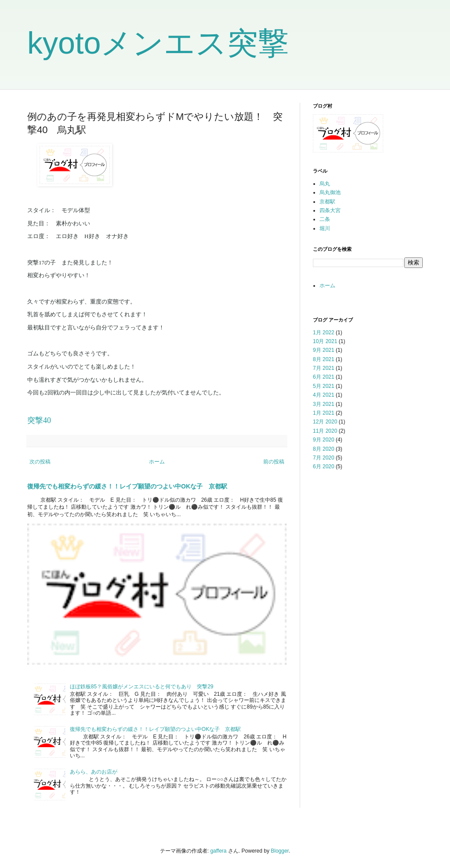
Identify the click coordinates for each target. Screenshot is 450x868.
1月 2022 (324, 333)
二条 (325, 219)
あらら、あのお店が (94, 772)
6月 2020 (324, 467)
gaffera (218, 851)
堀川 (325, 228)
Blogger (280, 851)
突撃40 (39, 420)
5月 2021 (324, 386)
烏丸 (325, 184)
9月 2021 (324, 350)
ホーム (157, 462)
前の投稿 (274, 462)
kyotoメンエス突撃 (158, 43)
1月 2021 (324, 413)
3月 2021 (324, 404)
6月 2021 (324, 377)
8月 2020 (324, 449)
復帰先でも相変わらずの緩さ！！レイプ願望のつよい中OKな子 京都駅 (127, 486)
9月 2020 (324, 440)
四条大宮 (330, 210)
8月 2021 (324, 359)
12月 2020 (325, 422)
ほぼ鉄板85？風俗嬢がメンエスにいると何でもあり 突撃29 (142, 687)
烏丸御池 (330, 192)
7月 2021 (324, 368)
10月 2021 (325, 341)
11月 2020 (325, 431)
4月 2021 (324, 395)
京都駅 (327, 202)
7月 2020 (324, 458)
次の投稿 (40, 462)
